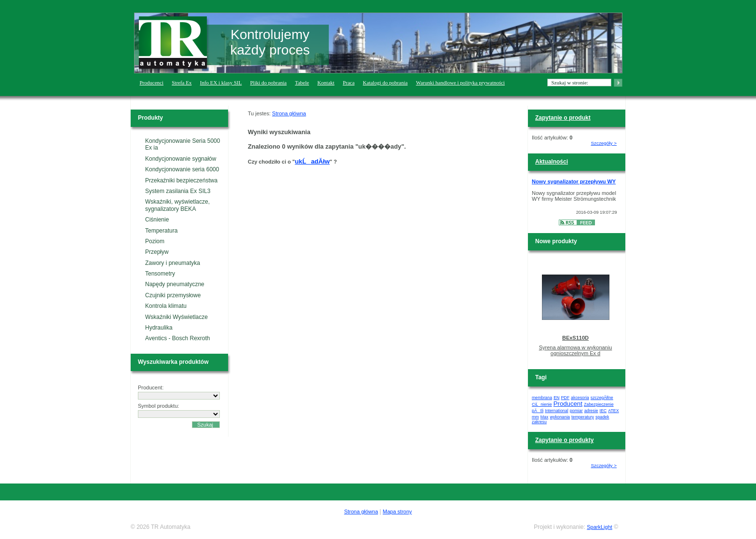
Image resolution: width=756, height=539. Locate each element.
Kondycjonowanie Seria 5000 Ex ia (182, 144)
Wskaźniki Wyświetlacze (176, 317)
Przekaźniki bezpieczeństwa (181, 180)
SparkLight (600, 527)
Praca (349, 83)
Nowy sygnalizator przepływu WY (574, 181)
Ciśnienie (157, 220)
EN (556, 398)
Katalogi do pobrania (385, 83)
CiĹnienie (542, 404)
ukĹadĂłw (312, 161)
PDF (565, 398)
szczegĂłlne (602, 398)
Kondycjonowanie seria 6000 (182, 169)
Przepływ (157, 252)
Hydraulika (159, 328)
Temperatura (161, 231)
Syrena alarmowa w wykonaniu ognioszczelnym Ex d (576, 350)
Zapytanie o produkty (564, 440)
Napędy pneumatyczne (175, 284)
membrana (542, 398)
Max (545, 417)
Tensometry (160, 274)
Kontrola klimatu (166, 306)
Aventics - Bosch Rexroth (178, 338)
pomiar (576, 411)
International (556, 411)
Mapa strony (398, 511)
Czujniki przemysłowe (173, 295)
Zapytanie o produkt (563, 118)
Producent (568, 404)
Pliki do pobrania (269, 83)
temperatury (583, 417)
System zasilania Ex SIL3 (178, 191)
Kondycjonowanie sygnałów (181, 159)
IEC (603, 411)
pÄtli (538, 411)
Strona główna (289, 113)
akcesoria (580, 398)
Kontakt (326, 83)
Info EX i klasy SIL (221, 83)
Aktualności (552, 162)
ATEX (613, 411)
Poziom (155, 241)
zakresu (539, 422)
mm (535, 417)
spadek (602, 417)
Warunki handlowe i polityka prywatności (460, 83)
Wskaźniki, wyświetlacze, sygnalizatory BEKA (177, 205)
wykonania (560, 417)
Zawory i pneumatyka (173, 263)
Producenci (152, 83)
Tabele (302, 83)
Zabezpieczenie (599, 404)
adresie (591, 411)
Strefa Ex (182, 83)
